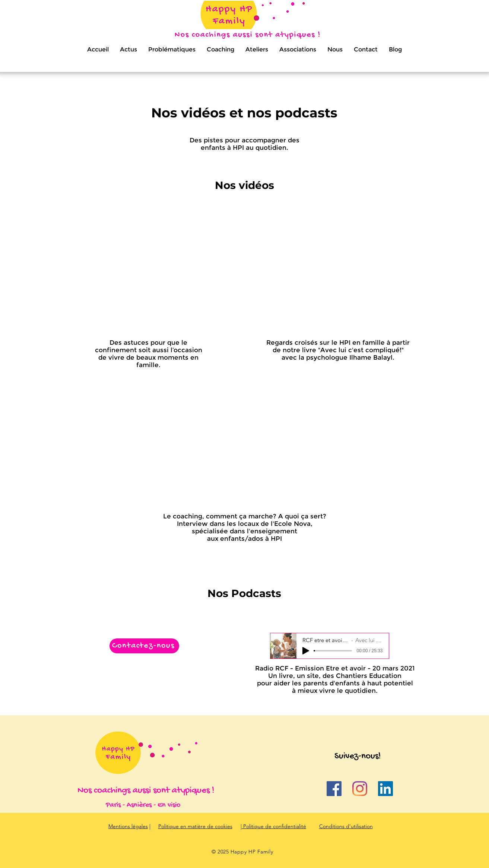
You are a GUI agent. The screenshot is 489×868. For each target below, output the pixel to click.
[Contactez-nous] (144, 646)
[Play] (306, 651)
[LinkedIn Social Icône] (385, 789)
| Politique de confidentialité (273, 826)
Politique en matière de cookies (195, 826)
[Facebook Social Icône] (334, 789)
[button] (172, 50)
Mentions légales (128, 826)
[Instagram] (360, 789)
